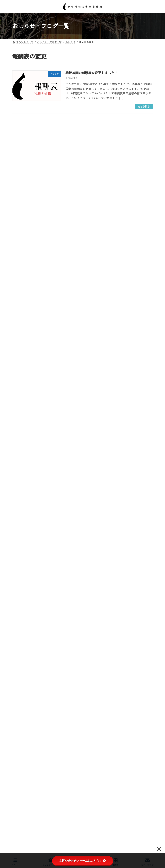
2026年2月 (20, 593)
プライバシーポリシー (28, 837)
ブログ (18, 551)
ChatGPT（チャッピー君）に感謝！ (87, 318)
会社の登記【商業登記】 (31, 536)
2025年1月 (20, 689)
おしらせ (20, 514)
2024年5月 (20, 748)
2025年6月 (20, 652)
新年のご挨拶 (73, 392)
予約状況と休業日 (27, 521)
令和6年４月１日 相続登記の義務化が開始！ (42, 529)
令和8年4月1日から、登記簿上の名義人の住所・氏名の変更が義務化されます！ (108, 283)
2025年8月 (20, 638)
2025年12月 (20, 608)
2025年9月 (20, 630)
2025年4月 (20, 667)
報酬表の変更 (24, 543)
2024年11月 (20, 704)
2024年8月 (20, 726)
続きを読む (144, 106)
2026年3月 (20, 586)
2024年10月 (21, 711)
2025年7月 (20, 645)
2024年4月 (20, 756)
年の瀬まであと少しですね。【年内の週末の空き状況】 (100, 465)
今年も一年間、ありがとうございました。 (91, 428)
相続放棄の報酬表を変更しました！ (92, 73)
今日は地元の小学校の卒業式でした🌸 (89, 171)
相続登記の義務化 (27, 565)
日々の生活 (23, 558)
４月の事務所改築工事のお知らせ (89, 134)
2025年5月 (20, 660)
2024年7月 (20, 733)
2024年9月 (20, 719)
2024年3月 (20, 763)
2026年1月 (20, 601)
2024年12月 (20, 697)
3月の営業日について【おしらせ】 (86, 244)
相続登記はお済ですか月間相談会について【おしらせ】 (100, 355)
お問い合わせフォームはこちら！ (83, 861)
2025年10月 (21, 623)
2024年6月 (20, 741)
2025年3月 (20, 674)
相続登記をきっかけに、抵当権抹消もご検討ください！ (100, 208)
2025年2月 (20, 682)
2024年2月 (20, 770)
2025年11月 (20, 615)
